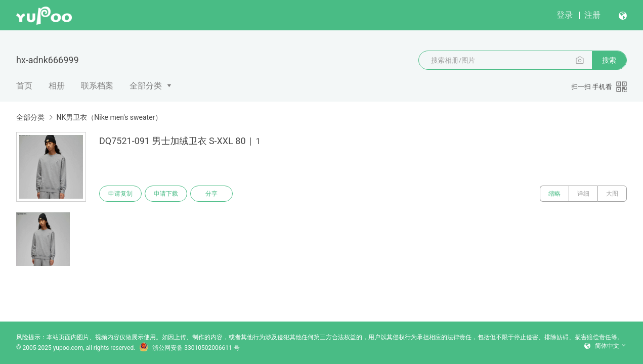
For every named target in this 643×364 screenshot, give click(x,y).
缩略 (554, 194)
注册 (592, 15)
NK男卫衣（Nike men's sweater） (109, 117)
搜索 (609, 60)
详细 (583, 194)
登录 (565, 15)
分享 (211, 194)
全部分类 (146, 86)
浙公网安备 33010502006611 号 (189, 348)
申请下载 (166, 194)
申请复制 (120, 194)
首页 (24, 86)
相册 (57, 86)
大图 (612, 194)
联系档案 (97, 86)
